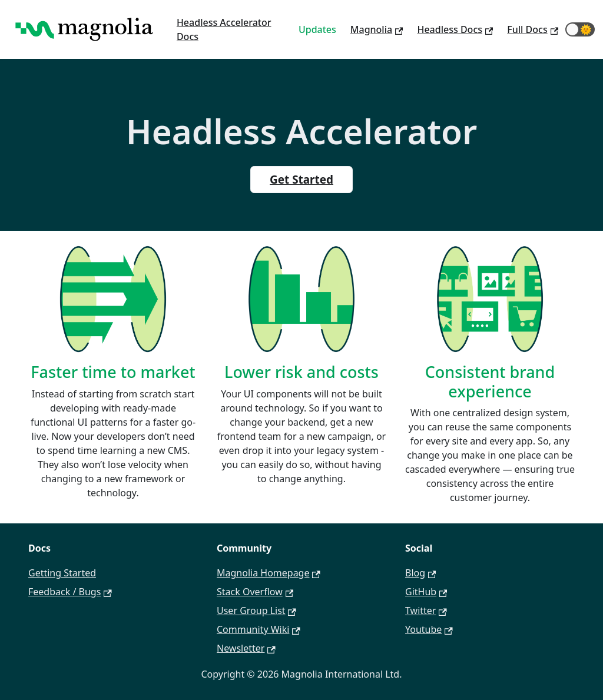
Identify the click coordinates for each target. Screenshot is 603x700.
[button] (580, 29)
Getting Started (62, 573)
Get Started (301, 180)
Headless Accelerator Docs (224, 29)
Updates (317, 29)
